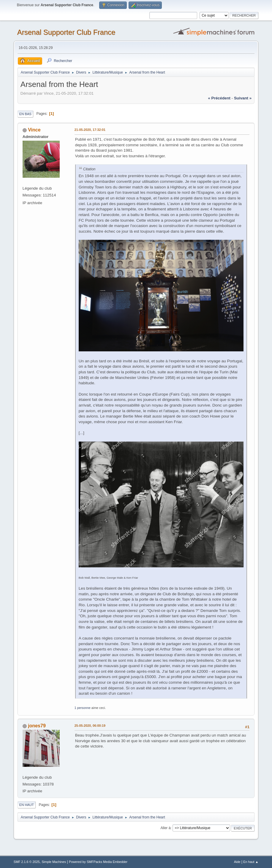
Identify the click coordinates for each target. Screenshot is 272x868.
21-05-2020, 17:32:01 (90, 130)
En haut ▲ (251, 862)
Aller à (165, 828)
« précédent (219, 98)
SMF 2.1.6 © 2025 (27, 862)
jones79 (37, 726)
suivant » (243, 98)
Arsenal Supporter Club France (66, 32)
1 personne (83, 708)
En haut (27, 805)
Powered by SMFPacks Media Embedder (98, 862)
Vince (34, 130)
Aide (237, 862)
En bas (25, 114)
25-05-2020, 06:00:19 (90, 726)
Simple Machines (54, 862)
